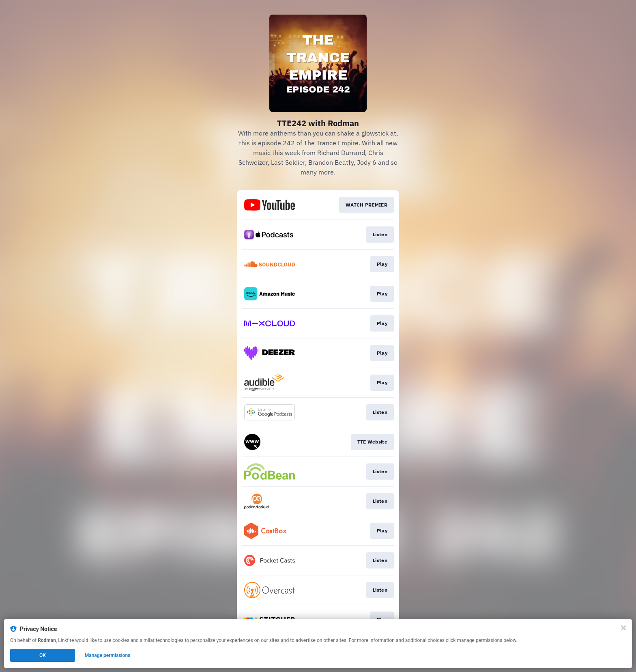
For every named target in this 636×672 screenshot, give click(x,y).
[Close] (623, 628)
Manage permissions (108, 655)
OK (43, 655)
